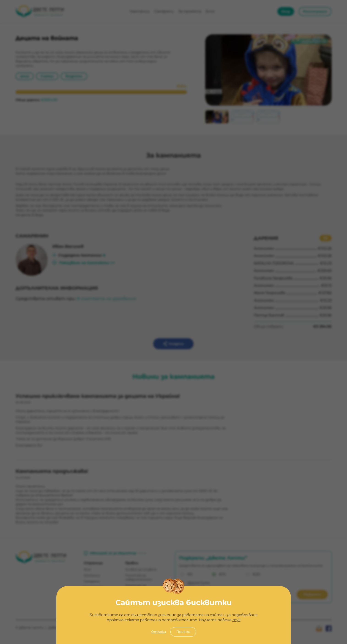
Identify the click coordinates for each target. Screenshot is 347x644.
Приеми (183, 632)
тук (236, 620)
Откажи (158, 632)
